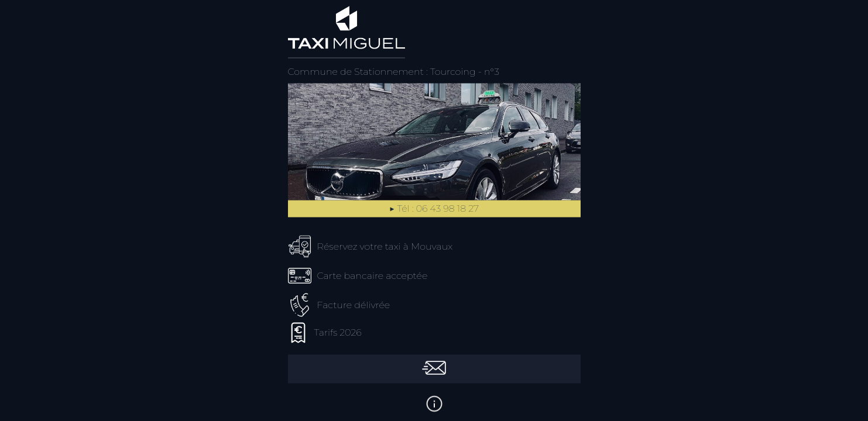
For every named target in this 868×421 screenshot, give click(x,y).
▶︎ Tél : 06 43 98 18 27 (434, 209)
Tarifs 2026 (338, 333)
